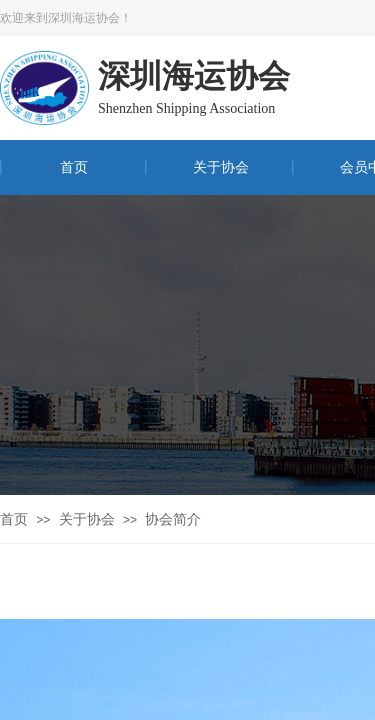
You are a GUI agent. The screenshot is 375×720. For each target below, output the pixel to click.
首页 (74, 167)
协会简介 (173, 519)
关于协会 (221, 167)
